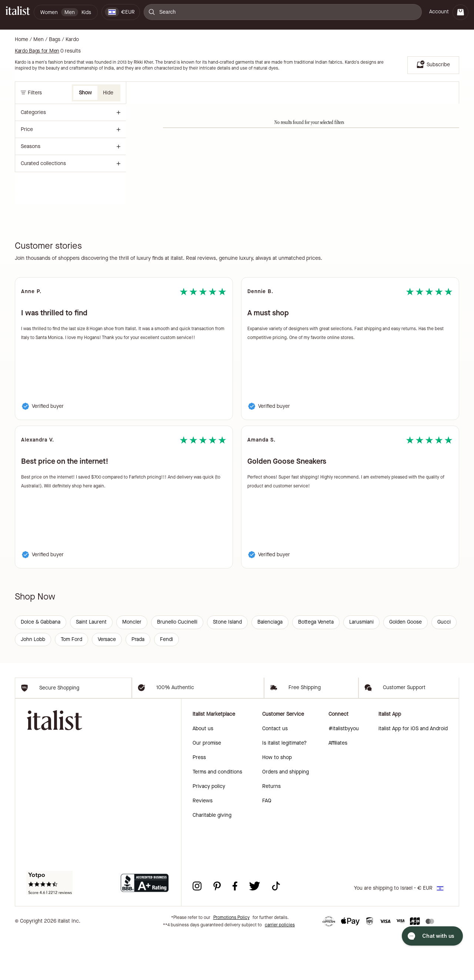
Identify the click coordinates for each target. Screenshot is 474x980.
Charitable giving (212, 859)
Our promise (207, 787)
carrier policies (280, 969)
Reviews (203, 845)
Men (39, 40)
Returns (271, 830)
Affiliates (338, 787)
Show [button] (85, 93)
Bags (55, 40)
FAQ (267, 845)
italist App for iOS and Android (413, 773)
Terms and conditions (217, 816)
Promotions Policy (231, 961)
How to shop (277, 801)
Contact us (275, 773)
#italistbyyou (344, 773)
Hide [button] (108, 93)
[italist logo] (18, 12)
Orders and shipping (286, 816)
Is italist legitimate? (284, 787)
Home (21, 40)
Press (199, 801)
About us (203, 773)
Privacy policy (209, 830)
